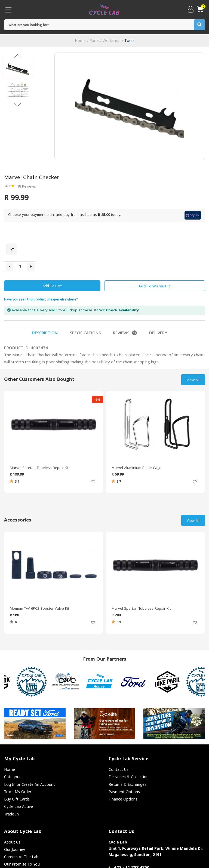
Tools (129, 40)
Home (80, 40)
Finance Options (123, 799)
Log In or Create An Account (30, 784)
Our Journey (15, 849)
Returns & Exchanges (127, 784)
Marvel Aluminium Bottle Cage (136, 468)
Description (45, 333)
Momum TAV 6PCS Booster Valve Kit (39, 609)
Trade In (11, 814)
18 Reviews (27, 187)
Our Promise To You (22, 864)
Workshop (112, 40)
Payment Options (124, 792)
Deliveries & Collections (130, 777)
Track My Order (18, 792)
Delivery (158, 333)
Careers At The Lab (21, 857)
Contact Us (119, 769)
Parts (94, 40)
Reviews (125, 333)
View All (193, 380)
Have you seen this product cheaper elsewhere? (41, 299)
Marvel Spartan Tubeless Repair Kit (39, 468)
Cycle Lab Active (19, 806)
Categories (14, 777)
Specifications (85, 333)
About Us (12, 842)
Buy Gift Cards (17, 799)
